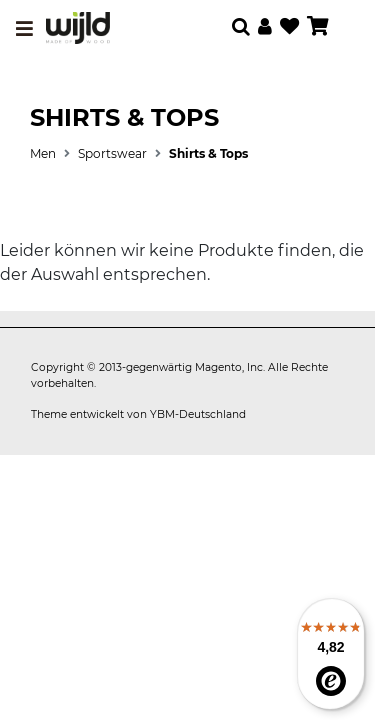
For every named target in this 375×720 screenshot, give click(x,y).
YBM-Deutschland (198, 414)
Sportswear (112, 153)
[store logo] (78, 28)
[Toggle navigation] (24, 29)
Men (43, 153)
